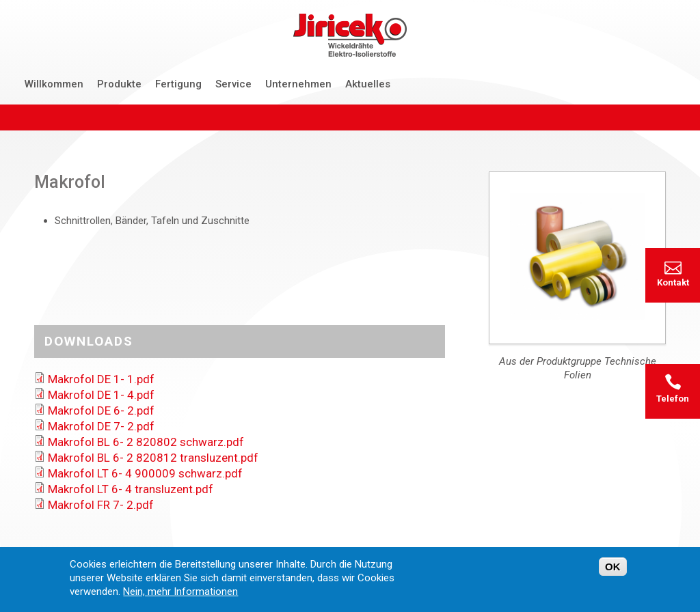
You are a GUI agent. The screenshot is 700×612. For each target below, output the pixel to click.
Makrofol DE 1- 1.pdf (101, 379)
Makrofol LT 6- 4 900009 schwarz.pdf (145, 473)
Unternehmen (298, 84)
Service (233, 84)
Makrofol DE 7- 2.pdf (101, 426)
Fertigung (178, 84)
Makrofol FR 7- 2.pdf (101, 505)
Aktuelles (368, 84)
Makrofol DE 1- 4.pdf (101, 395)
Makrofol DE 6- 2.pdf (101, 411)
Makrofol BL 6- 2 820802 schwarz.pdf (146, 442)
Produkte (119, 84)
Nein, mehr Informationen (180, 595)
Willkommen (54, 84)
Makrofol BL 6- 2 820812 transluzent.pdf (153, 458)
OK (613, 570)
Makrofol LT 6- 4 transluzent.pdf (131, 489)
